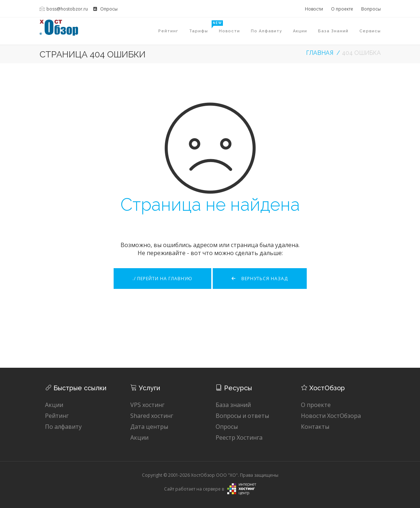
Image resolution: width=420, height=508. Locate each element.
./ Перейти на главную (162, 279)
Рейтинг (168, 31)
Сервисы (370, 31)
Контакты (315, 427)
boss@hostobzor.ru (64, 9)
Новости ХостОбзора (331, 416)
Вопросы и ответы (242, 416)
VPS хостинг (147, 405)
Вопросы (371, 9)
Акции (300, 31)
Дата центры (149, 427)
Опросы (105, 9)
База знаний (333, 31)
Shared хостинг (152, 416)
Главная (320, 53)
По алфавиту (266, 31)
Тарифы (201, 27)
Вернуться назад (260, 279)
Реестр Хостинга (239, 438)
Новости (314, 9)
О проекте (342, 9)
